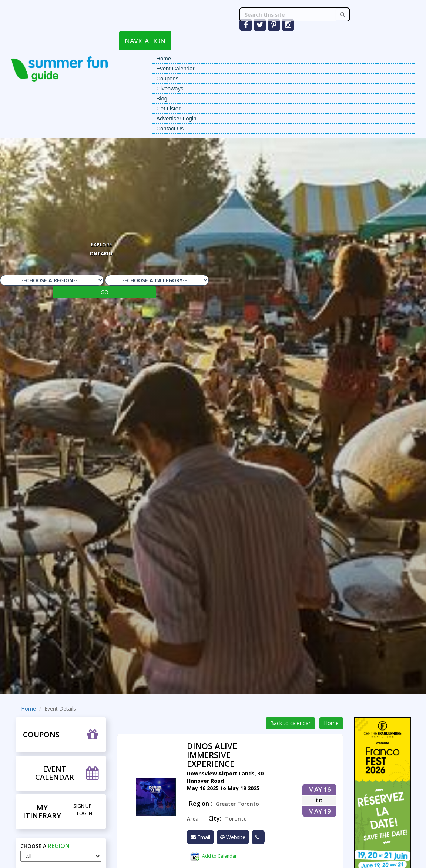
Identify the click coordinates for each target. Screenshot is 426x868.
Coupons (167, 78)
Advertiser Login (176, 118)
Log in (85, 813)
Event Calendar (175, 68)
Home (164, 58)
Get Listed (169, 108)
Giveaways (170, 88)
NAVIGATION (145, 41)
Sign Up (83, 806)
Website (233, 837)
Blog (162, 98)
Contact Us (170, 128)
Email (200, 837)
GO (105, 292)
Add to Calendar (214, 857)
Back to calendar (290, 723)
